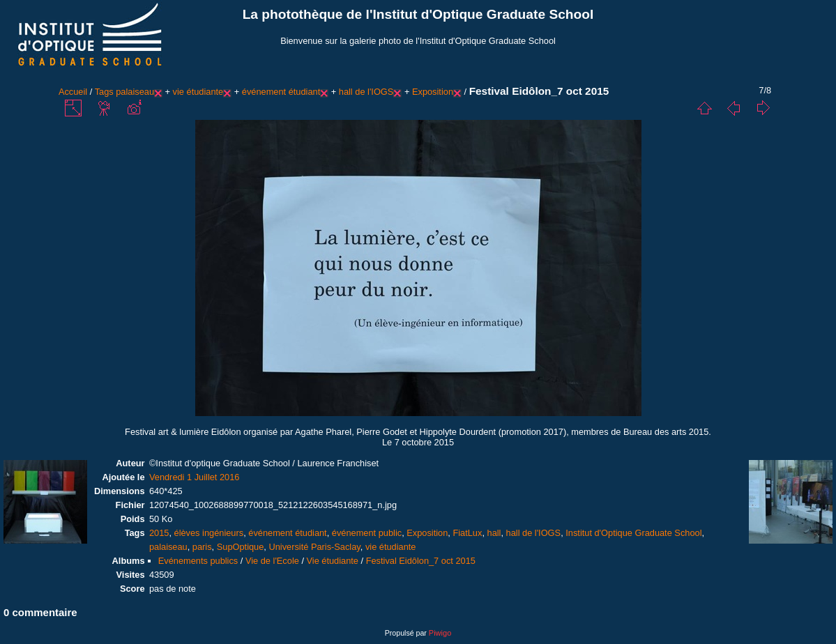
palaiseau (135, 92)
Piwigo (440, 633)
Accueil (73, 92)
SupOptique (241, 547)
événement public (367, 533)
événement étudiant (281, 92)
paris (202, 547)
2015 (159, 533)
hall (494, 533)
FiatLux (467, 533)
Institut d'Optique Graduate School (633, 533)
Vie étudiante (333, 561)
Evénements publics (198, 561)
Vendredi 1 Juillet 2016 (195, 477)
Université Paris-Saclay (314, 547)
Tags (104, 92)
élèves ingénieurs (209, 533)
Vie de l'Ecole (272, 561)
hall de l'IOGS (366, 92)
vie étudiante (198, 92)
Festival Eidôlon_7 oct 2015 (421, 561)
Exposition (433, 92)
